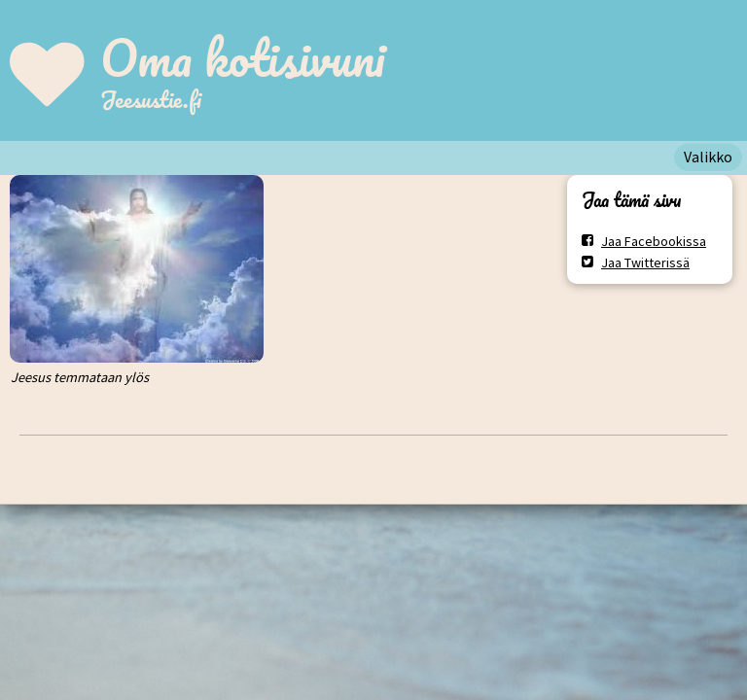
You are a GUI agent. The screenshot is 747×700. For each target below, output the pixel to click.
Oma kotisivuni (242, 57)
